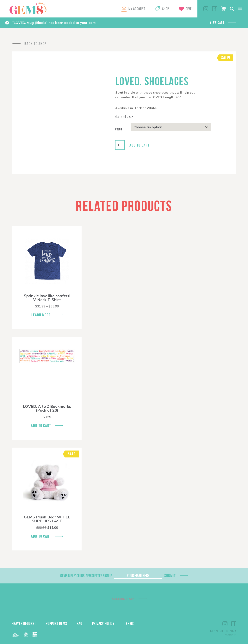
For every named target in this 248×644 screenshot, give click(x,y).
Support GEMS (56, 623)
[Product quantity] (120, 145)
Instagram (206, 9)
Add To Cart (41, 426)
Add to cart (139, 145)
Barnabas (15, 635)
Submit (170, 576)
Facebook (215, 9)
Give (189, 9)
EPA (35, 635)
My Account (137, 9)
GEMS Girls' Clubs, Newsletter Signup (86, 576)
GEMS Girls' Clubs (28, 8)
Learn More (41, 315)
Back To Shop (35, 44)
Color (119, 129)
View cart (217, 23)
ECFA (26, 635)
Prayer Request (24, 623)
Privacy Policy (103, 623)
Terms (129, 623)
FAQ (80, 623)
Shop (166, 9)
